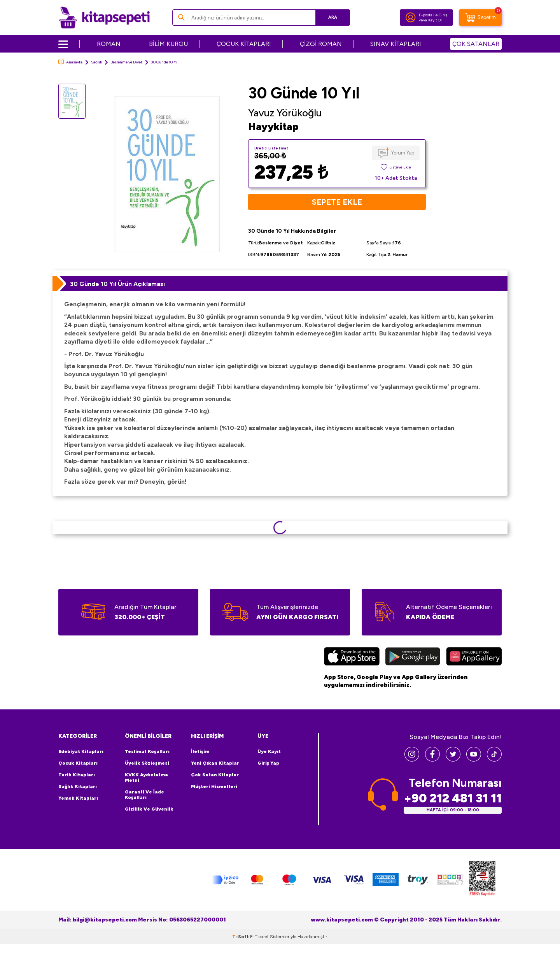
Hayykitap (273, 126)
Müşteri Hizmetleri (214, 786)
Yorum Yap (403, 153)
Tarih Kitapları (77, 775)
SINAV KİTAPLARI (396, 44)
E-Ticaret (259, 937)
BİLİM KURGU (168, 44)
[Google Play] (413, 657)
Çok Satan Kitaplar (215, 775)
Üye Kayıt (269, 751)
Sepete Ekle (337, 202)
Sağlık (96, 62)
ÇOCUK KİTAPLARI (244, 44)
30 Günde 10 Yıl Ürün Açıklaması (117, 284)
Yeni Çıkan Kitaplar (215, 763)
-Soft (241, 937)
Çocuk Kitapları (78, 763)
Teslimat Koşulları (147, 751)
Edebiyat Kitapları (81, 751)
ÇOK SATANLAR (476, 44)
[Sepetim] (480, 18)
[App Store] (352, 657)
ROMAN (109, 44)
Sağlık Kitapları (78, 786)
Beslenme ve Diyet (126, 62)
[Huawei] (474, 657)
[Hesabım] (411, 18)
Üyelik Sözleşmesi (147, 763)
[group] (167, 174)
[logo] (104, 18)
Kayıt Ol (435, 20)
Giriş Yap (268, 763)
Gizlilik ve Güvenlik (149, 809)
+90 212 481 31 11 (453, 798)
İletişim (200, 751)
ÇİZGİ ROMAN (321, 44)
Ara (333, 17)
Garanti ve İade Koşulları (144, 795)
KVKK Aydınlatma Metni (146, 777)
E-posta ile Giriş (433, 15)
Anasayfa (70, 62)
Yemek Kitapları (78, 798)
